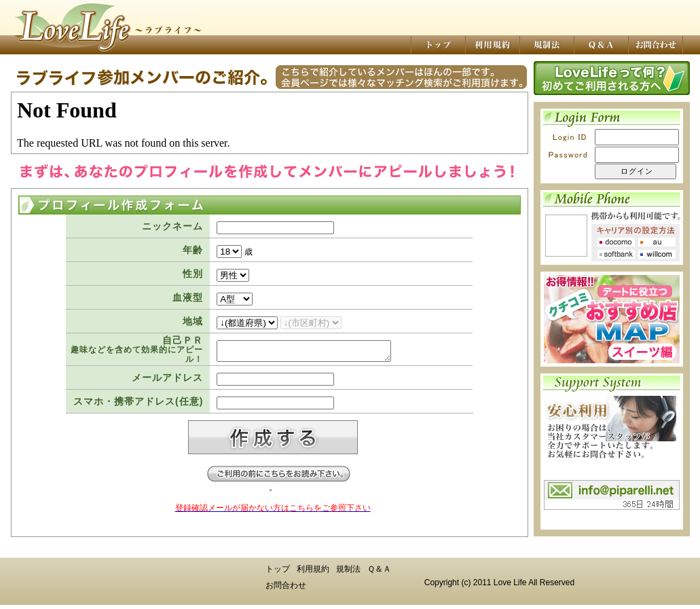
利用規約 (313, 573)
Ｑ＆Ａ (379, 573)
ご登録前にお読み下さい (278, 478)
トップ (278, 573)
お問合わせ (286, 589)
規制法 (348, 573)
